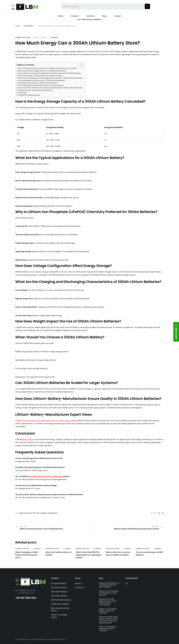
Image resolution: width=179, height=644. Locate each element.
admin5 (55, 37)
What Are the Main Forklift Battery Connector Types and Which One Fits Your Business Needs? (108, 620)
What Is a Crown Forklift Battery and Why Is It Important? (108, 611)
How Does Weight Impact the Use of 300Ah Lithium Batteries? (42, 81)
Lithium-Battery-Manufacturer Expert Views (36, 90)
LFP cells (36, 513)
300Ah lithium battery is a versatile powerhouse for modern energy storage (47, 421)
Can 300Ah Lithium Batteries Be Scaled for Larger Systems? (41, 85)
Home (18, 26)
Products (55, 578)
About (78, 578)
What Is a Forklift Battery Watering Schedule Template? (108, 629)
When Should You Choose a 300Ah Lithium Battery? (38, 83)
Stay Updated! (131, 578)
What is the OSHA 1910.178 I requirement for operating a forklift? (89, 555)
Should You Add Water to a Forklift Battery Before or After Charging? (109, 585)
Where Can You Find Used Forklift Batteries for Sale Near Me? (109, 593)
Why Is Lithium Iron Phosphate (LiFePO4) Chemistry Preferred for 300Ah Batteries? (50, 73)
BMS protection (26, 513)
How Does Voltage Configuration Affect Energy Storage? (41, 76)
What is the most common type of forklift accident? (118, 554)
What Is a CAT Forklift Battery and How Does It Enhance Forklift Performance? (108, 602)
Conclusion (23, 93)
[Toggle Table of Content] (80, 65)
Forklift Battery (29, 26)
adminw (38, 549)
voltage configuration (49, 513)
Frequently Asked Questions (29, 95)
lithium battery (28, 439)
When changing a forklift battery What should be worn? (27, 555)
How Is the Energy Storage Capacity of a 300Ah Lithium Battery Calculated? (47, 68)
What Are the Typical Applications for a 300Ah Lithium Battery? (42, 71)
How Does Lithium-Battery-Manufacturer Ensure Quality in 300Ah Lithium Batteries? (50, 88)
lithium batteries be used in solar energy (45, 476)
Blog (101, 578)
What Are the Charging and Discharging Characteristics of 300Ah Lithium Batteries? (51, 78)
